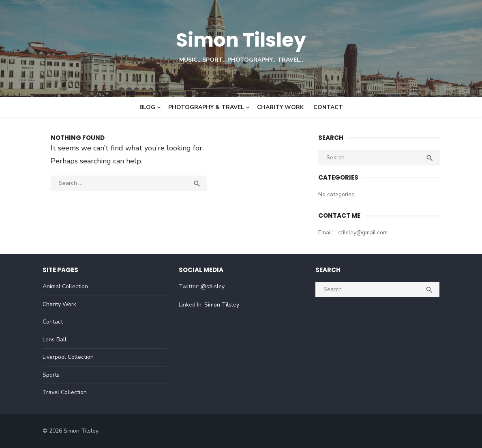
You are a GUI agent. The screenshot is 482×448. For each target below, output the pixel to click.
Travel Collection (65, 392)
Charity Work (280, 107)
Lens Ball (55, 340)
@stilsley (213, 286)
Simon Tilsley (241, 40)
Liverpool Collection (68, 357)
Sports (51, 375)
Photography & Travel (206, 107)
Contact (328, 107)
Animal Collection (65, 286)
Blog (147, 107)
